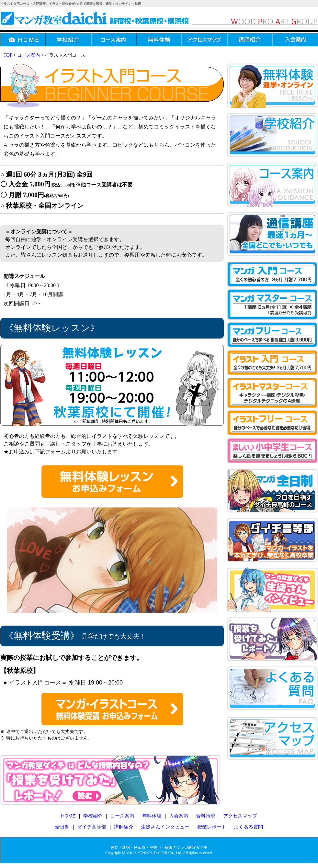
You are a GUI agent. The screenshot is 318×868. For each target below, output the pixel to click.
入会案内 (179, 816)
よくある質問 (248, 827)
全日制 (62, 827)
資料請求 (206, 816)
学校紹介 (69, 40)
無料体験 (159, 40)
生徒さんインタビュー (165, 827)
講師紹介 (250, 40)
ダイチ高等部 (92, 827)
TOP (8, 55)
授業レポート (212, 827)
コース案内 (114, 40)
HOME (23, 40)
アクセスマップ (205, 40)
